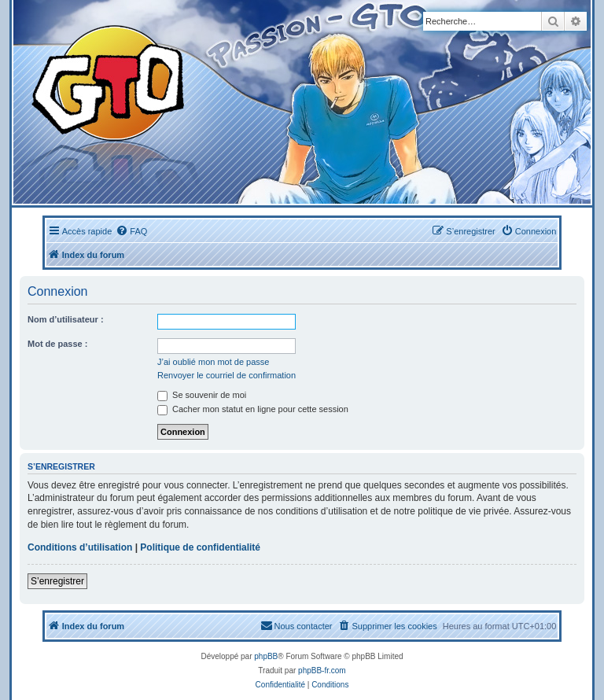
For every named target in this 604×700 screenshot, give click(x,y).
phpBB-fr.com (322, 671)
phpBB (266, 656)
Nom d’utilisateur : (66, 319)
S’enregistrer (57, 581)
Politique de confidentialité (200, 547)
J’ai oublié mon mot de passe (213, 362)
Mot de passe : (57, 344)
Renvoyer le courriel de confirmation (226, 375)
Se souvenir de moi (202, 395)
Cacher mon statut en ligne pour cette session (253, 409)
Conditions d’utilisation (80, 547)
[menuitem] (131, 231)
